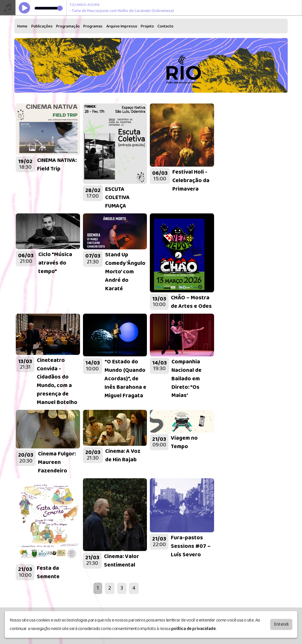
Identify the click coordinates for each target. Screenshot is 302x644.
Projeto (147, 26)
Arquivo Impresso (122, 26)
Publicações (42, 26)
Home (22, 26)
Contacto (165, 26)
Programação (68, 26)
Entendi (281, 626)
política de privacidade (193, 631)
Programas (93, 26)
